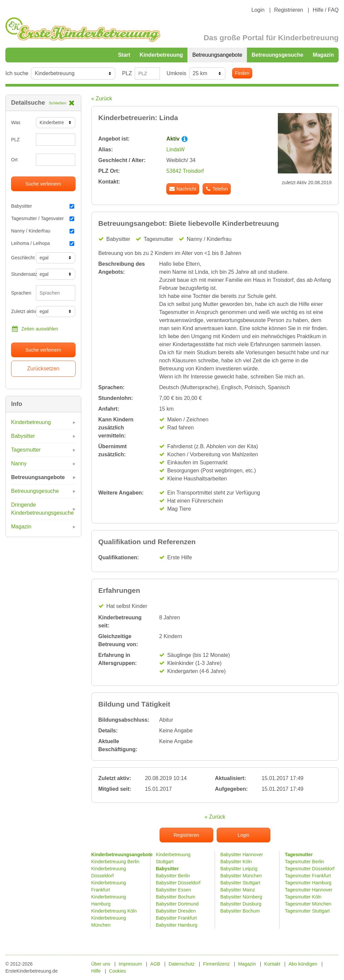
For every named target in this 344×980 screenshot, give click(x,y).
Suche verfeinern (43, 184)
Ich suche (17, 73)
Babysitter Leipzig (239, 869)
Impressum (130, 964)
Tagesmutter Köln (303, 897)
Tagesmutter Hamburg (308, 883)
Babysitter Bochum (176, 897)
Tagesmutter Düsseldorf (310, 869)
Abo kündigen (303, 964)
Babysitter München (241, 876)
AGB (155, 964)
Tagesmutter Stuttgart (307, 911)
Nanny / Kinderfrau (43, 231)
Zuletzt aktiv (21, 311)
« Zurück (102, 98)
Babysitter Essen (174, 890)
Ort (14, 160)
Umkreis (177, 73)
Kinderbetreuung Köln (114, 911)
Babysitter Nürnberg (241, 897)
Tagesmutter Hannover (309, 890)
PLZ (127, 73)
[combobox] (56, 293)
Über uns (101, 964)
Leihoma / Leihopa (43, 243)
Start (124, 55)
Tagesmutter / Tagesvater (43, 218)
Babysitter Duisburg (241, 904)
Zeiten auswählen (35, 329)
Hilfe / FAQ (326, 10)
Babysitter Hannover (242, 855)
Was (16, 122)
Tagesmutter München (308, 904)
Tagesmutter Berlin (305, 862)
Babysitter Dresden (176, 911)
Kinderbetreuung (161, 55)
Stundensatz (21, 274)
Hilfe (96, 971)
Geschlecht (21, 258)
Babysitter (43, 206)
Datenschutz (182, 964)
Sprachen (21, 293)
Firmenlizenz (217, 964)
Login (258, 10)
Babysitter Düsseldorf (178, 883)
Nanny (19, 463)
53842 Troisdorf (185, 171)
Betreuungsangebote (217, 55)
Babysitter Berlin (173, 876)
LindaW (175, 149)
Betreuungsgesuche (277, 55)
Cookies (117, 971)
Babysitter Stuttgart (240, 883)
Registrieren (289, 10)
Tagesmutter (26, 450)
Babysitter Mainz (238, 890)
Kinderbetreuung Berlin (115, 862)
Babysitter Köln (236, 862)
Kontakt (272, 964)
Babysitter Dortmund (177, 904)
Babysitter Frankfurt (176, 918)
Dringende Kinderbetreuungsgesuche (42, 509)
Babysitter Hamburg (177, 925)
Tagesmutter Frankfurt (308, 876)
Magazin (323, 55)
